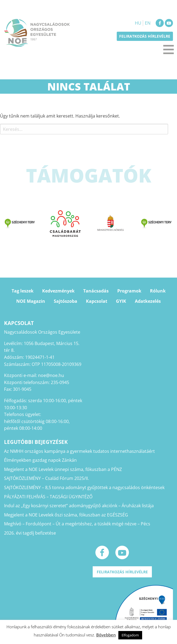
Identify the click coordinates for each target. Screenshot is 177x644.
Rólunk (158, 291)
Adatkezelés (148, 301)
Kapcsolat (97, 301)
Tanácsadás (96, 291)
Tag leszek (23, 291)
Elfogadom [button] (130, 635)
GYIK (121, 301)
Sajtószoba (66, 301)
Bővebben (106, 635)
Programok (129, 291)
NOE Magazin (31, 301)
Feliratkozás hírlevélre (145, 36)
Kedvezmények (58, 291)
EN (148, 23)
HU (138, 23)
